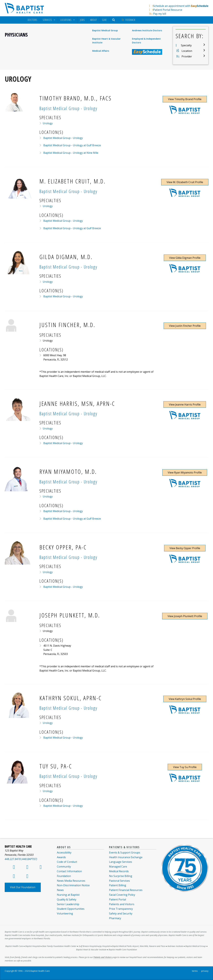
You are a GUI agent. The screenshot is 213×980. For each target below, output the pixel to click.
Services (47, 20)
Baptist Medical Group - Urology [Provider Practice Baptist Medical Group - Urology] (68, 108)
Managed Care (118, 867)
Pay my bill (160, 14)
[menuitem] (33, 20)
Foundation (64, 876)
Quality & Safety (67, 899)
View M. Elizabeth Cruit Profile (185, 182)
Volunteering (65, 913)
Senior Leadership (68, 904)
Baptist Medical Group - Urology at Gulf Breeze (72, 145)
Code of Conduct (67, 862)
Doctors (33, 20)
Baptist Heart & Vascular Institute (106, 41)
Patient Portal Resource (168, 10)
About (94, 20)
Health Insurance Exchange (126, 857)
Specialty (186, 45)
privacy (205, 971)
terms (195, 971)
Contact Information (69, 871)
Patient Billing (118, 885)
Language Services (121, 862)
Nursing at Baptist (68, 895)
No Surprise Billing (121, 876)
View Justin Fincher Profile (185, 326)
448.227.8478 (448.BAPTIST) (21, 859)
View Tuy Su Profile (185, 767)
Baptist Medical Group (105, 30)
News (60, 890)
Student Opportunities (71, 909)
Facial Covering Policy (122, 895)
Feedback (128, 20)
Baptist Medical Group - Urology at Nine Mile (70, 153)
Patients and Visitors (122, 904)
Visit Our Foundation (23, 887)
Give (104, 20)
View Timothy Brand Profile (185, 99)
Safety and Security (121, 913)
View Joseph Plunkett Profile (185, 616)
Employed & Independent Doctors (146, 41)
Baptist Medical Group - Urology (63, 138)
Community (64, 867)
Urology (48, 123)
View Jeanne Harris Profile (185, 404)
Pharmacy (115, 918)
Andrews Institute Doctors (147, 30)
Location (187, 51)
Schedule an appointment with (181, 6)
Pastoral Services (119, 881)
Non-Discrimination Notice (73, 885)
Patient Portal (118, 899)
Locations (66, 20)
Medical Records (119, 871)
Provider (187, 56)
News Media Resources (71, 881)
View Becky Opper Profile (185, 548)
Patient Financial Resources (126, 890)
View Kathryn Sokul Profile (185, 699)
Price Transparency (121, 909)
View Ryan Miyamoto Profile (185, 472)
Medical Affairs (101, 51)
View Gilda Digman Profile (185, 258)
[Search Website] (114, 20)
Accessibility (64, 853)
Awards (61, 857)
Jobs (82, 20)
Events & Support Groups (125, 853)
